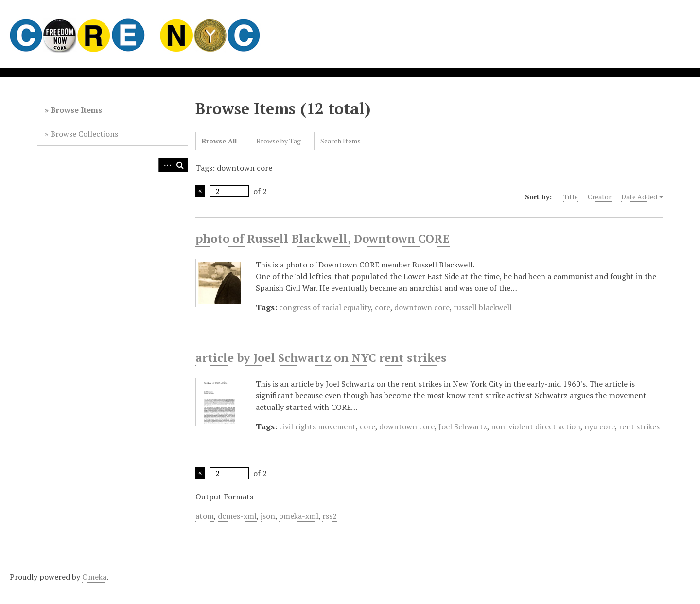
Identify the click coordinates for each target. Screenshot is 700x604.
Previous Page (200, 191)
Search (180, 165)
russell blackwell (483, 307)
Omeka (94, 577)
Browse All (219, 141)
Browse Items (76, 110)
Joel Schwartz (463, 426)
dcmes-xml (237, 516)
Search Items (341, 141)
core (383, 307)
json (268, 516)
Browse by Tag (279, 141)
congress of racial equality (325, 307)
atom (205, 516)
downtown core (422, 307)
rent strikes (639, 426)
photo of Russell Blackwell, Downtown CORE (323, 238)
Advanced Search (166, 165)
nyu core (600, 426)
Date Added (639, 197)
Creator (600, 197)
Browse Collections (84, 134)
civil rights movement (317, 426)
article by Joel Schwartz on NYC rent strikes (321, 357)
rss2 (330, 516)
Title (571, 197)
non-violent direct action (536, 426)
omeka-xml (299, 516)
